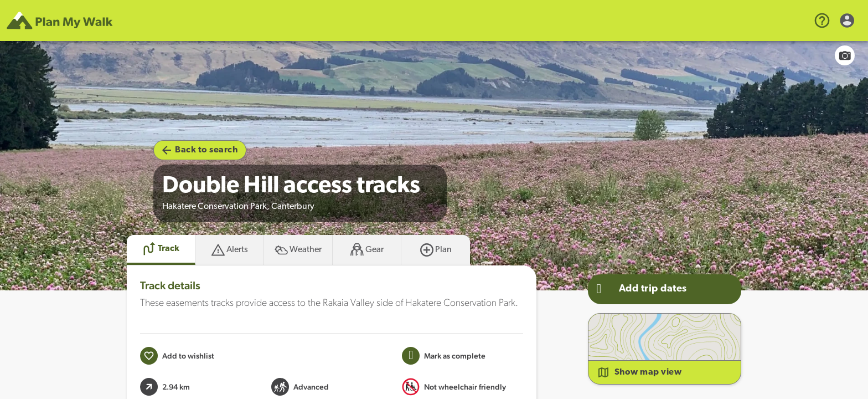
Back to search (200, 150)
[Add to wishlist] (177, 356)
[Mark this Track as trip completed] (444, 356)
